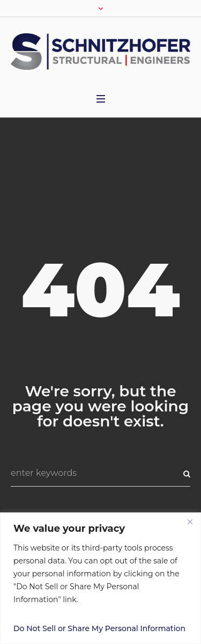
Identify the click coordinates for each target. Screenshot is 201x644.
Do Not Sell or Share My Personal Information (99, 628)
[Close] (190, 522)
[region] (100, 578)
